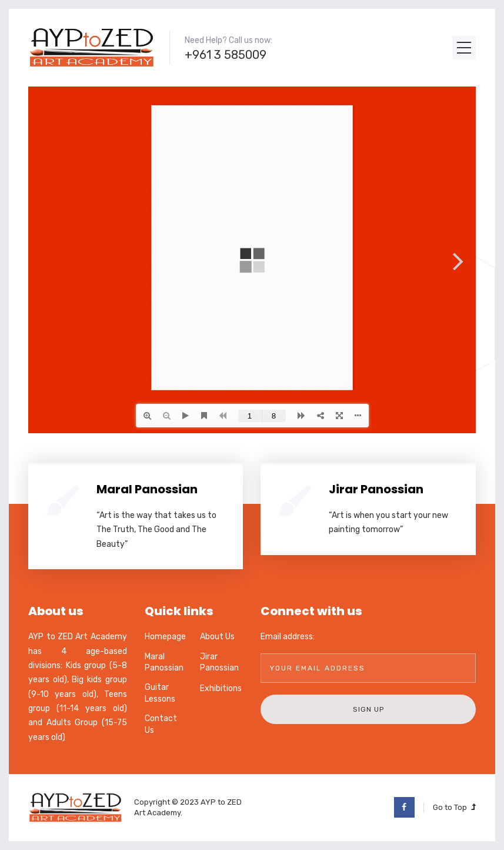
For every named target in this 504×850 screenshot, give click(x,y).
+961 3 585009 (226, 55)
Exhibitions (221, 688)
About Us (217, 637)
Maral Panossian (147, 489)
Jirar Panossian (376, 489)
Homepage (165, 637)
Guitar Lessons (160, 693)
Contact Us (161, 724)
